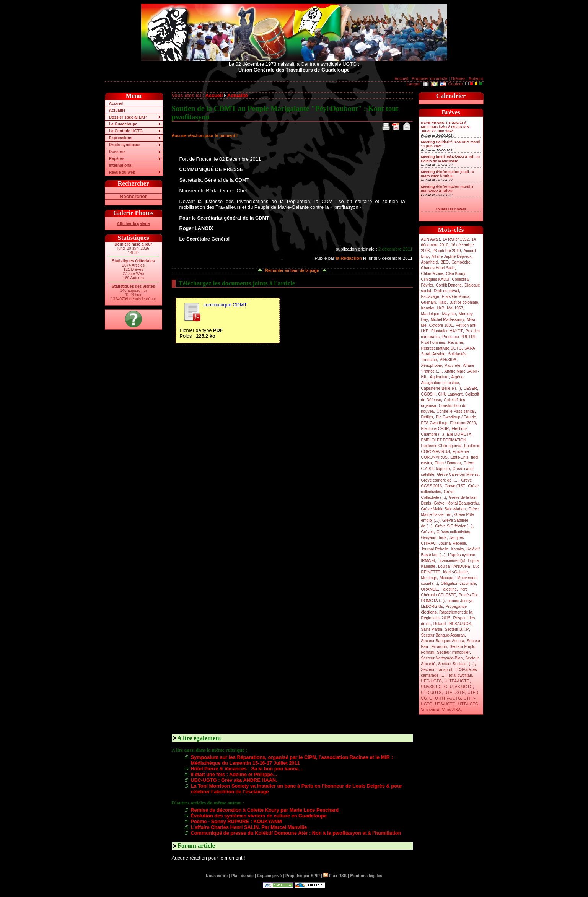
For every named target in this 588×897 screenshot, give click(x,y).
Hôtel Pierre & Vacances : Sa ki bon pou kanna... (247, 769)
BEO (445, 262)
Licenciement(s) (451, 561)
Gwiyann (429, 538)
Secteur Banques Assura (443, 641)
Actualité (117, 110)
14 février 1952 (456, 239)
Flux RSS (335, 876)
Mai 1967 (455, 308)
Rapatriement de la (456, 612)
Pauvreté (452, 365)
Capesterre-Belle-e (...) (441, 388)
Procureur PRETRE (459, 337)
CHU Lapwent (450, 394)
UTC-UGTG (432, 693)
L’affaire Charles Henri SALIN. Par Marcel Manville (249, 827)
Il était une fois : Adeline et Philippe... (234, 774)
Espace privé (269, 876)
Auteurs (476, 79)
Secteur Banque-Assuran (443, 635)
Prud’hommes (433, 343)
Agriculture (439, 377)
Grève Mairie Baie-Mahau (444, 509)
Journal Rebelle (452, 543)
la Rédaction (349, 258)
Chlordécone (432, 274)
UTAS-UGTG (461, 687)
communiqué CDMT (225, 305)
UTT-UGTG (468, 704)
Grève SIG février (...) (454, 526)
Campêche (461, 262)
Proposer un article (429, 79)
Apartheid (430, 262)
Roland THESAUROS (452, 624)
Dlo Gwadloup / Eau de (456, 417)
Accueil (401, 79)
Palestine (449, 589)
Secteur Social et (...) (456, 664)
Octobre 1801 (441, 325)
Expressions (121, 138)
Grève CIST (455, 486)
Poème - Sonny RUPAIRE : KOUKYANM (236, 821)
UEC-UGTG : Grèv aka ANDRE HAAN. (234, 780)
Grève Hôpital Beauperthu (456, 503)
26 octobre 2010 (446, 251)
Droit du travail (446, 291)
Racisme (456, 343)
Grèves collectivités (453, 532)
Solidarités (457, 354)
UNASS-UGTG (434, 687)
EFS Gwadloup (434, 423)
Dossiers (117, 152)
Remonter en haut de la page (292, 271)
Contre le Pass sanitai (456, 411)
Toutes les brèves (451, 209)
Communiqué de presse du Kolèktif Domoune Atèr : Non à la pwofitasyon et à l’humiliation (296, 833)
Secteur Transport (437, 670)
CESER (470, 388)
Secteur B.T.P (457, 629)
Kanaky (428, 308)
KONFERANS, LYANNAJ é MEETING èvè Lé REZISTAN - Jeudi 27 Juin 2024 (446, 127)
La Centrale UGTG (126, 131)
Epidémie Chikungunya (441, 446)
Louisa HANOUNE (454, 566)
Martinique (430, 314)
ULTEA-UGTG (457, 681)
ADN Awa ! (431, 239)
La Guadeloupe (123, 124)
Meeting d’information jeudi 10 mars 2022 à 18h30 (448, 174)
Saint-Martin (432, 629)
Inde (443, 538)
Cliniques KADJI (435, 279)
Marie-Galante (455, 572)
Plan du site (243, 876)
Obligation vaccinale (458, 584)
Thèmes (458, 79)
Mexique (447, 578)
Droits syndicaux (125, 145)
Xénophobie (432, 365)
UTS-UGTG (445, 704)
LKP (441, 308)
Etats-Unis (459, 457)
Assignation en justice (440, 383)
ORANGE (430, 589)
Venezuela (430, 710)
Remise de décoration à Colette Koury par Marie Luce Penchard (265, 810)
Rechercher (133, 196)
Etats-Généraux (456, 297)
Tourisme (429, 360)
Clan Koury (456, 274)
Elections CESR (435, 429)
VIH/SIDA (448, 360)
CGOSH (428, 394)
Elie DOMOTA (459, 434)
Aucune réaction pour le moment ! (205, 135)
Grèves (428, 532)
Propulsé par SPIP (303, 876)
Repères (117, 159)
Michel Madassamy (448, 320)
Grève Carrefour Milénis (458, 475)
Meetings (429, 578)
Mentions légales (366, 876)
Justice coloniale (463, 302)
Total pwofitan (460, 675)
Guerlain (429, 302)
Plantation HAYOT (447, 331)
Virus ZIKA (451, 710)
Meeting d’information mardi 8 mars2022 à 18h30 (447, 189)
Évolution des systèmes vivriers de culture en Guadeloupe (259, 816)
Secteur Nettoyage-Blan (442, 658)
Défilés (427, 417)
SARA (470, 348)
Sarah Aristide (433, 354)
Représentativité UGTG (441, 348)
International (121, 165)
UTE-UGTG (455, 693)
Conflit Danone (449, 285)
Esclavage (430, 297)
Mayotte (449, 314)
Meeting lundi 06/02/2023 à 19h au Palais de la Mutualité (451, 159)
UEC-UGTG (432, 681)
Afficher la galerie (134, 224)
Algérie (458, 377)
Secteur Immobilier (453, 652)
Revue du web (122, 172)
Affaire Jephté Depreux (452, 256)
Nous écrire (217, 876)
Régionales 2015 (436, 618)
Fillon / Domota (448, 463)
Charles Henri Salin (438, 268)
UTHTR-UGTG (448, 698)
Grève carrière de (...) (440, 480)
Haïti (442, 302)
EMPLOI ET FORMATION (444, 440)
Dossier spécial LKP (128, 117)
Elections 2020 (463, 423)
